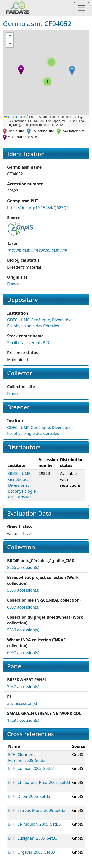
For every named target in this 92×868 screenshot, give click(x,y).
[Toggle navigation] (81, 8)
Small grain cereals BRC (29, 343)
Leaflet (11, 117)
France (13, 284)
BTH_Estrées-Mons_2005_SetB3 (37, 810)
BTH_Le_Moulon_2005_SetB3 (34, 824)
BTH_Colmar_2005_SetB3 (31, 768)
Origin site (16, 131)
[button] (21, 70)
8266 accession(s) (23, 567)
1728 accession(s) (23, 720)
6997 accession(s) (23, 607)
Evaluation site (73, 131)
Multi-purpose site (22, 137)
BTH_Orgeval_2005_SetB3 (32, 852)
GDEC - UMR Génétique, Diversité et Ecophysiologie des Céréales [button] (22, 485)
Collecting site (43, 131)
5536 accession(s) (23, 590)
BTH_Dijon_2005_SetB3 (29, 796)
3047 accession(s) (23, 687)
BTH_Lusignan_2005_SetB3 (33, 838)
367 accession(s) (22, 703)
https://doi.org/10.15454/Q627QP (38, 208)
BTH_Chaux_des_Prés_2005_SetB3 (39, 782)
